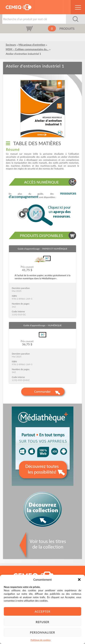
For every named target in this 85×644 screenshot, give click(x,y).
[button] (79, 580)
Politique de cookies (41, 640)
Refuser (42, 622)
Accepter (42, 611)
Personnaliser (43, 632)
